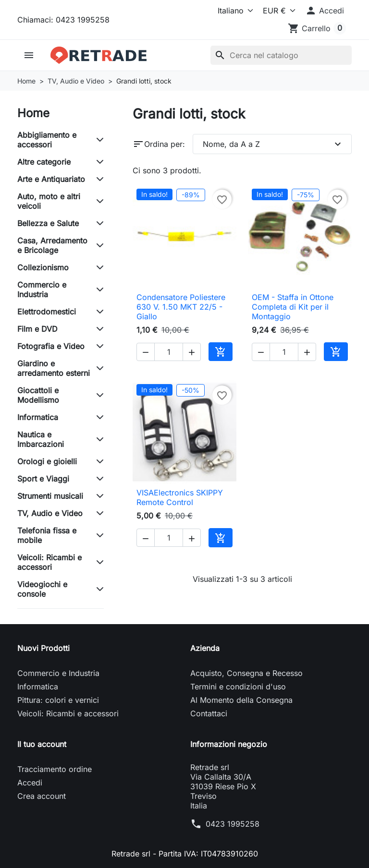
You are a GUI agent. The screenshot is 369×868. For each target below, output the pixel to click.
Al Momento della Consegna (241, 700)
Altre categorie (44, 162)
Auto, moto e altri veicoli (49, 201)
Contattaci (209, 713)
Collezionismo (43, 267)
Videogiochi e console (42, 589)
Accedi (30, 783)
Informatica (38, 417)
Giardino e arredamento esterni (54, 368)
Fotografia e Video (51, 346)
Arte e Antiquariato (51, 179)
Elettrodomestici (47, 312)
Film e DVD (37, 329)
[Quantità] (169, 352)
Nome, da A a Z (273, 144)
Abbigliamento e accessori (47, 140)
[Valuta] (277, 11)
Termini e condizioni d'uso (238, 687)
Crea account (42, 796)
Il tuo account (42, 744)
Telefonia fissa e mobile (47, 535)
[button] (325, 11)
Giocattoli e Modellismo (38, 395)
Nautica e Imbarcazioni (41, 439)
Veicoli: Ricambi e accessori (49, 562)
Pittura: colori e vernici (58, 700)
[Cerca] (281, 55)
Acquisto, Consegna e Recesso (246, 673)
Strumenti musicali (50, 496)
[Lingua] (234, 11)
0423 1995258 (233, 824)
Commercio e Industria (42, 289)
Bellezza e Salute (48, 223)
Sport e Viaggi (43, 479)
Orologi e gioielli (47, 461)
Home (33, 113)
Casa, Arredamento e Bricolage (52, 245)
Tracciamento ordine (55, 769)
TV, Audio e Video (50, 513)
